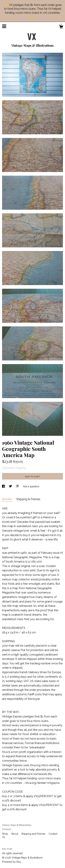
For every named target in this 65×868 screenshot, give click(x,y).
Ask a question (31, 486)
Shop (5, 834)
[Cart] (61, 27)
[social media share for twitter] (11, 486)
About (15, 834)
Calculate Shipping (14, 468)
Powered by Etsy (12, 862)
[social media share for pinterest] (18, 486)
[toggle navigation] (4, 26)
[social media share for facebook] (4, 486)
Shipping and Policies (34, 834)
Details (7, 499)
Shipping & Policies (28, 499)
